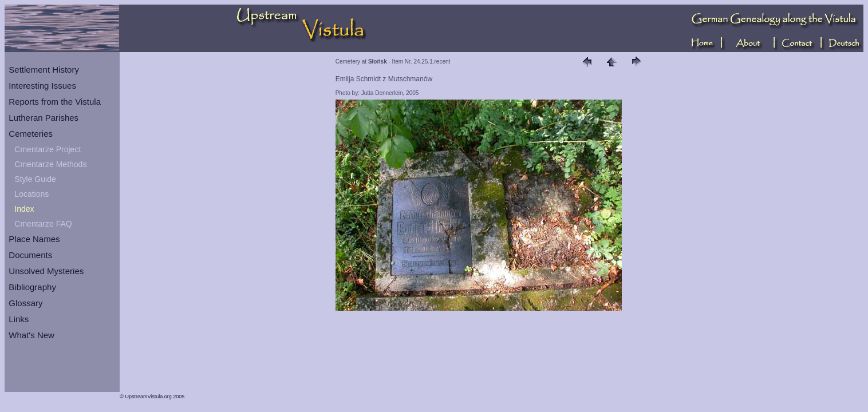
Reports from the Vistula (55, 102)
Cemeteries (31, 134)
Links (19, 319)
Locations (31, 194)
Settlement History (44, 70)
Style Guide (35, 179)
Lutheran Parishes (44, 118)
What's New (31, 335)
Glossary (25, 303)
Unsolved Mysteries (46, 271)
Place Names (34, 239)
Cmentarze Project (48, 149)
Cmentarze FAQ (43, 224)
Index (24, 209)
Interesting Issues (42, 86)
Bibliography (32, 287)
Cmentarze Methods (50, 164)
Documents (30, 255)
